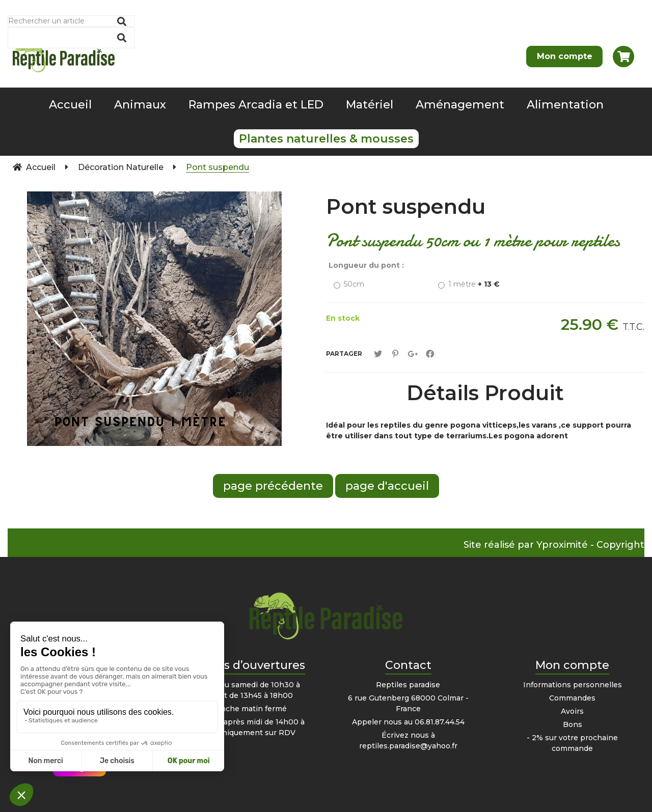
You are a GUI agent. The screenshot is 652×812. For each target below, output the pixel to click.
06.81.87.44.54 (440, 722)
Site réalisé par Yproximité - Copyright (554, 545)
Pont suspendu (406, 206)
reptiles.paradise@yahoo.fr (408, 746)
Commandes (572, 698)
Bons (573, 724)
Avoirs (572, 711)
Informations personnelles (573, 685)
